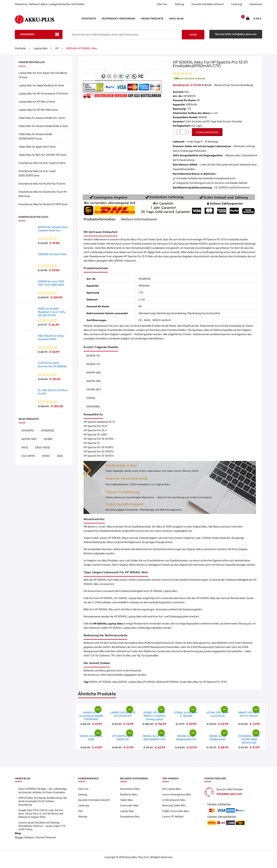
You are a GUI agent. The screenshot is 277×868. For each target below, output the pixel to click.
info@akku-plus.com (229, 796)
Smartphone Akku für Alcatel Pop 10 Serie (42, 186)
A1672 (25, 450)
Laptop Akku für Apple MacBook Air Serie (41, 88)
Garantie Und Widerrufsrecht (208, 4)
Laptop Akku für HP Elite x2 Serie (37, 104)
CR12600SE (48, 433)
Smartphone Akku (130, 819)
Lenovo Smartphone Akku (177, 797)
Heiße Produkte (152, 19)
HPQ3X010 (189, 98)
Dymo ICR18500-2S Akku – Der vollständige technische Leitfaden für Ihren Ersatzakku (43, 793)
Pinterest (51, 841)
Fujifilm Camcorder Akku (176, 814)
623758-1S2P (29, 441)
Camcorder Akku (129, 808)
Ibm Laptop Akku (172, 791)
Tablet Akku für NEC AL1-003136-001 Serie (42, 157)
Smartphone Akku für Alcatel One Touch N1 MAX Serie (43, 196)
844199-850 (94, 375)
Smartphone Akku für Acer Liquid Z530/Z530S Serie (37, 175)
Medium (30, 841)
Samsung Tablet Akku (174, 808)
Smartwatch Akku (130, 791)
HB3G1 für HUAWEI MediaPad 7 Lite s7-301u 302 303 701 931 (51, 314)
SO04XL (91, 400)
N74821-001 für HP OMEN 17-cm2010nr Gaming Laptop (154, 718)
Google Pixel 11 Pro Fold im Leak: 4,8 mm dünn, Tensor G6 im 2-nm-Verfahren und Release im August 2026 (41, 816)
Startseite (89, 19)
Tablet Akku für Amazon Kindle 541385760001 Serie (35, 138)
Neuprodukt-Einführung (119, 19)
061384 (48, 441)
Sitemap (83, 819)
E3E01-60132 (42, 450)
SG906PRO (28, 433)
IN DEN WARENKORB (207, 134)
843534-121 (93, 358)
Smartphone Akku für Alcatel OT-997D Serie (43, 206)
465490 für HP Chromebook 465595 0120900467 (91, 718)
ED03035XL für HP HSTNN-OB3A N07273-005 (249, 741)
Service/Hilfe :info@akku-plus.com (236, 36)
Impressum (256, 4)
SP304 (46, 458)
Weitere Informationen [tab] (142, 221)
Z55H (60, 458)
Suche (193, 37)
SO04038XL (93, 409)
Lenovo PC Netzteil (173, 819)
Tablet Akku (127, 802)
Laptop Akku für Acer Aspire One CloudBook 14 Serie (43, 77)
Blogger (19, 841)
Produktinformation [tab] (100, 221)
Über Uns (162, 4)
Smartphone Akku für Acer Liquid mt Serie (42, 165)
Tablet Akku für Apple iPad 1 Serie (37, 149)
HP (57, 50)
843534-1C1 (93, 366)
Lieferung (237, 4)
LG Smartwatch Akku (174, 802)
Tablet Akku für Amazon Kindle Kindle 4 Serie (43, 128)
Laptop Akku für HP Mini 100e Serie (38, 112)
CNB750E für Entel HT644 (52, 256)
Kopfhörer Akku (129, 797)
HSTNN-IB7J (94, 392)
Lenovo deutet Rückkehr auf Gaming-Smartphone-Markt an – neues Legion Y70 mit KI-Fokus (42, 829)
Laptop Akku (41, 50)
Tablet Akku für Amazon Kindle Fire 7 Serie (42, 120)
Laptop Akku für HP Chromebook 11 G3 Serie (43, 96)
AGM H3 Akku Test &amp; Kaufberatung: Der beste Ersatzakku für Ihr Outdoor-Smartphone (43, 804)
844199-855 (94, 383)
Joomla (40, 841)
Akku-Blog (176, 19)
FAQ (80, 814)
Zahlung (179, 4)
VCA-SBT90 (28, 458)
